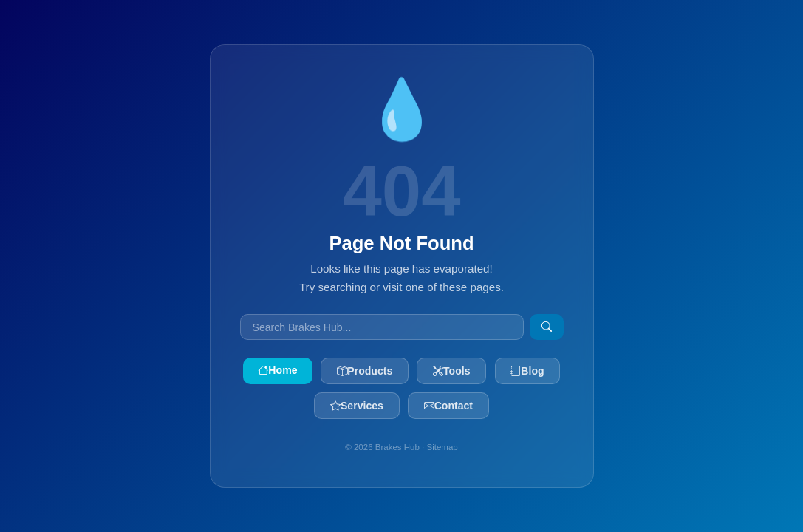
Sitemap (442, 447)
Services (357, 406)
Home (277, 370)
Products (365, 371)
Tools (452, 371)
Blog (527, 371)
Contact (448, 406)
